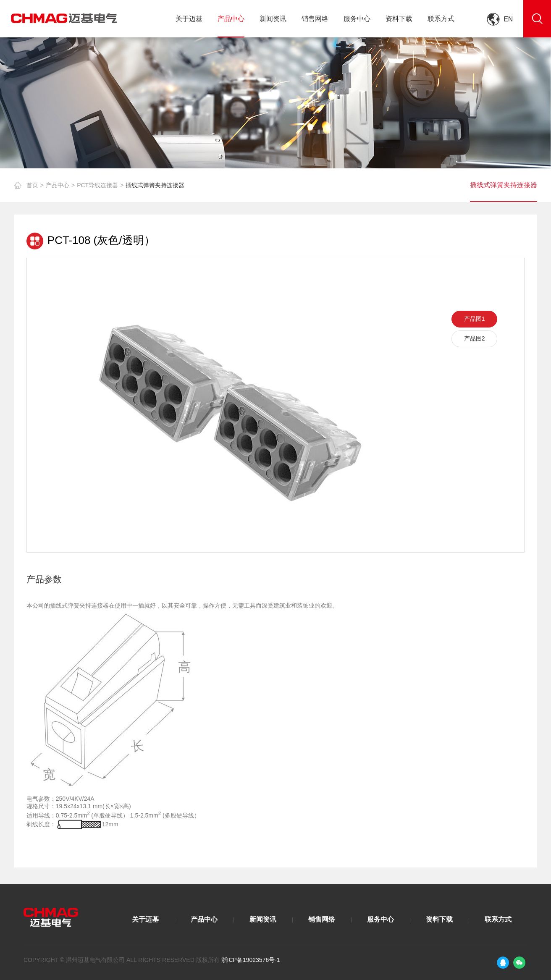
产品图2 (475, 338)
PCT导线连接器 (97, 185)
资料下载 (399, 19)
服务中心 (357, 19)
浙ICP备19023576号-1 (251, 960)
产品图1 (475, 319)
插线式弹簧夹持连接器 (155, 185)
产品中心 (231, 19)
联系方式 (441, 19)
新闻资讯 (273, 19)
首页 (32, 185)
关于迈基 (189, 19)
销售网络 (315, 19)
